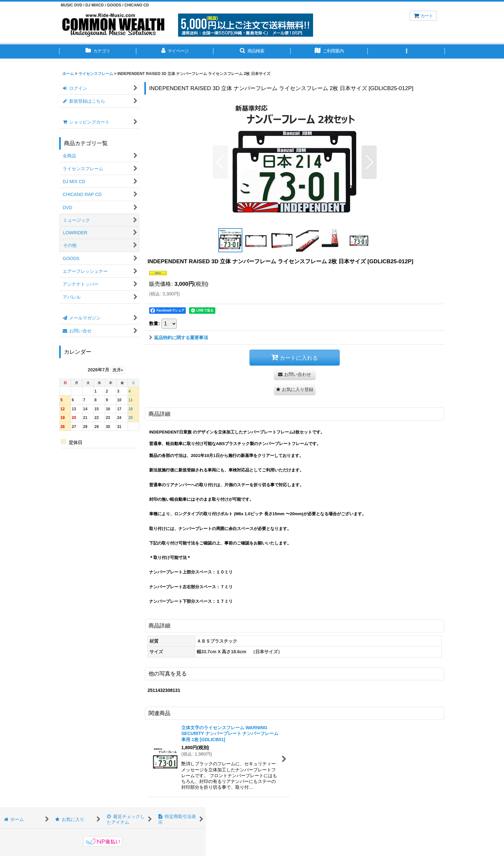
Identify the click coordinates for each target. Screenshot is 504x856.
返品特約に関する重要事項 (179, 338)
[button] (252, 51)
